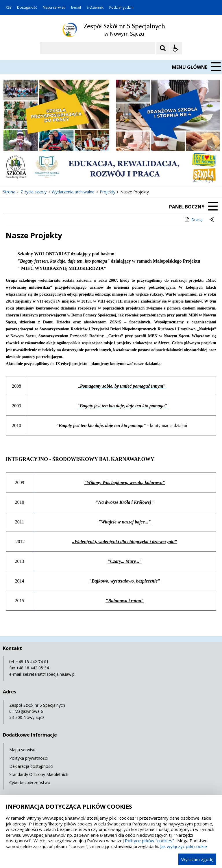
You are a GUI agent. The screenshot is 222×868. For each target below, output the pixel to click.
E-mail (76, 8)
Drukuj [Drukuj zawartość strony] (193, 219)
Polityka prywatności (28, 758)
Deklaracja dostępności (31, 766)
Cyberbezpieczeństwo (30, 782)
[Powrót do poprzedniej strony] (212, 220)
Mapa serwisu (54, 8)
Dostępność (27, 8)
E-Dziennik (95, 8)
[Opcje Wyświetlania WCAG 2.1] (176, 48)
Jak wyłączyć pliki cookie (184, 846)
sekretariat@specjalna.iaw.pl (49, 674)
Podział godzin (121, 8)
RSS (9, 8)
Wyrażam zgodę (197, 859)
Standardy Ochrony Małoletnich (39, 774)
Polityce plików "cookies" (149, 840)
